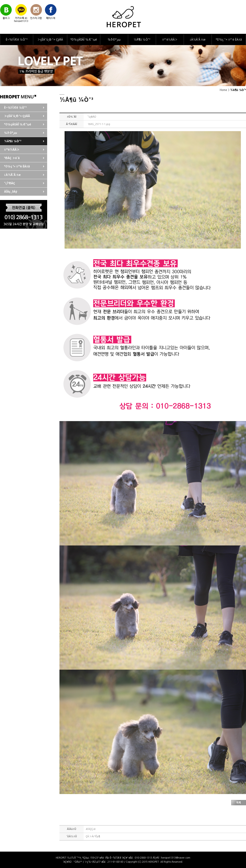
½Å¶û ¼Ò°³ (142, 40)
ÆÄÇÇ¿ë (91, 829)
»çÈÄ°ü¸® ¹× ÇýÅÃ (50, 40)
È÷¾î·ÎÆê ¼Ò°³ (17, 40)
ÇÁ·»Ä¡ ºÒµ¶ (93, 836)
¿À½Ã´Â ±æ (198, 40)
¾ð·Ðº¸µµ (114, 40)
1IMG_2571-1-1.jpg (99, 124)
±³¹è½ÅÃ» (170, 40)
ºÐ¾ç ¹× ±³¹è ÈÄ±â (229, 40)
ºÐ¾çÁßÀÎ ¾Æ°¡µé (84, 40)
